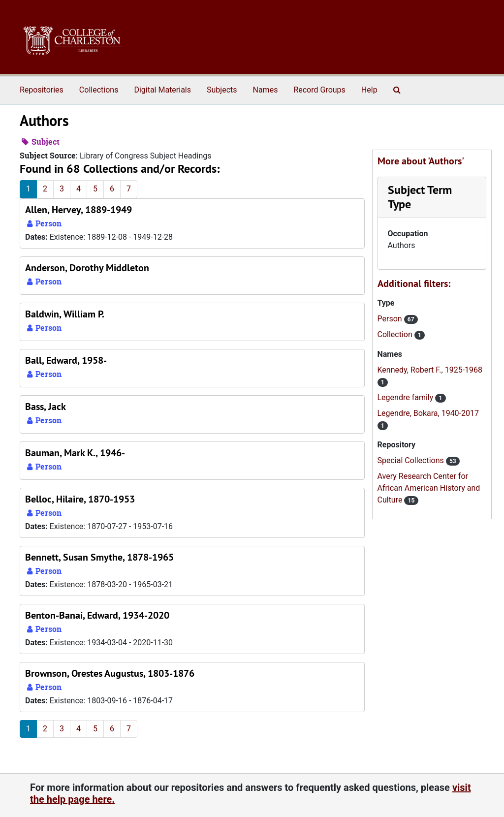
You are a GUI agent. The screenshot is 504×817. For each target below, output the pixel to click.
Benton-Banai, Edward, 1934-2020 (97, 615)
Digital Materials (162, 90)
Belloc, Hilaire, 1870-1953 (80, 499)
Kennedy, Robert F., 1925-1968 (430, 370)
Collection (396, 334)
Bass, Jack (46, 407)
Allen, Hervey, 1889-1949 (79, 210)
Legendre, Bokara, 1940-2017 (428, 413)
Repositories (42, 90)
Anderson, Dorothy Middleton (87, 268)
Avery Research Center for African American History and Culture (429, 488)
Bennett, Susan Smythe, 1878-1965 (99, 557)
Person (391, 319)
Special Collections (412, 460)
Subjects (222, 90)
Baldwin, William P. (65, 314)
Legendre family (407, 397)
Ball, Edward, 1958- (66, 360)
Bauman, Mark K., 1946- (75, 453)
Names (266, 90)
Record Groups (319, 90)
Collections (99, 90)
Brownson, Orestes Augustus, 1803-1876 (110, 673)
